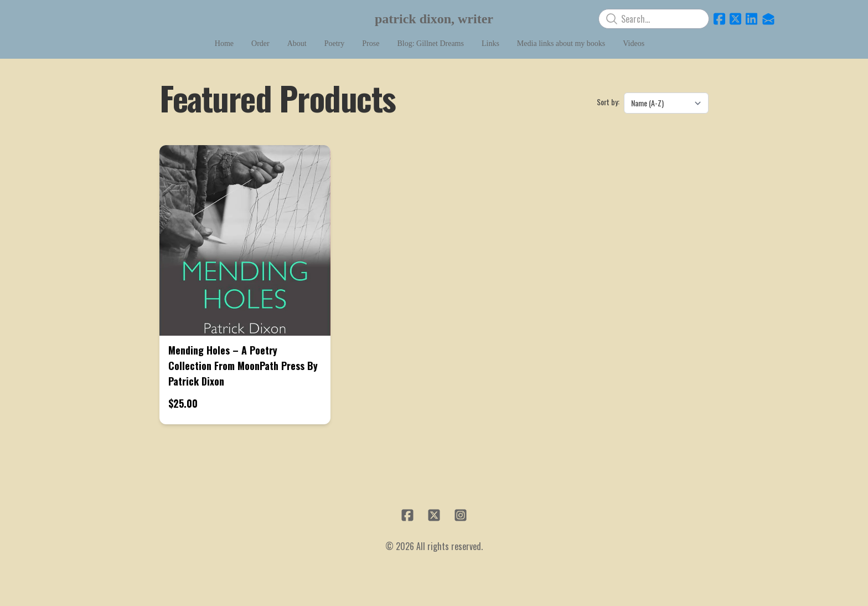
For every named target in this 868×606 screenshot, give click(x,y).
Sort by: (608, 102)
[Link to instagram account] (461, 515)
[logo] (434, 19)
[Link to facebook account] (719, 19)
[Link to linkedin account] (751, 19)
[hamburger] (102, 18)
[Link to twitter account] (735, 19)
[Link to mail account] (768, 19)
